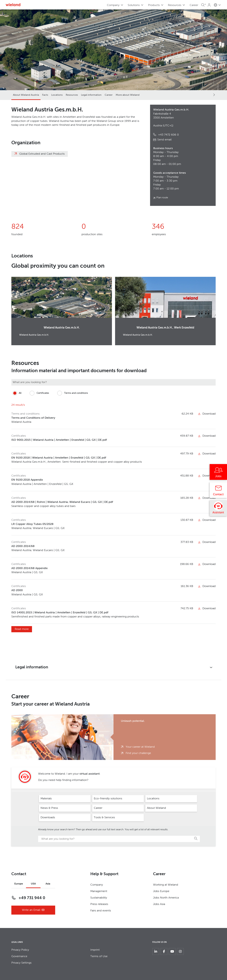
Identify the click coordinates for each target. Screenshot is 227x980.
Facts (45, 95)
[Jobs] (218, 473)
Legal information (91, 95)
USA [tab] (33, 884)
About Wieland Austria (26, 95)
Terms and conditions (72, 393)
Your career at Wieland (140, 747)
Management (99, 891)
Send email (164, 140)
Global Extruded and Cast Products (42, 154)
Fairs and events (101, 911)
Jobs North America (166, 898)
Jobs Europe (161, 891)
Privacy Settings (21, 963)
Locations (57, 95)
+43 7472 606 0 (168, 135)
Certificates (39, 393)
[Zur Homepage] (13, 5)
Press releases (99, 904)
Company (97, 885)
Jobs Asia (159, 904)
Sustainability (99, 898)
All (16, 393)
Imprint (95, 950)
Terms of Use (99, 956)
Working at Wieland (166, 885)
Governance (19, 956)
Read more (22, 629)
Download (207, 414)
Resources (72, 95)
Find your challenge (138, 753)
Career (194, 5)
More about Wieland (128, 95)
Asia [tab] (48, 884)
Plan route (162, 198)
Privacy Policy (20, 950)
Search (196, 838)
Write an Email (33, 910)
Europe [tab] (19, 884)
